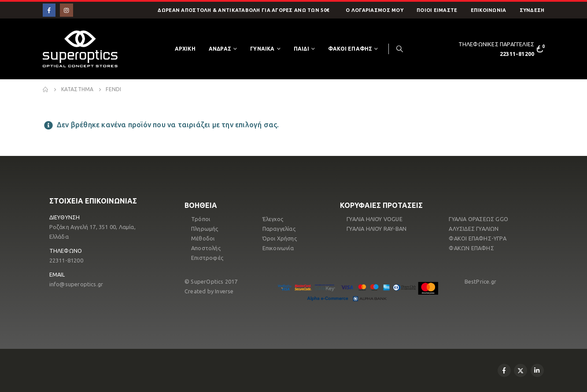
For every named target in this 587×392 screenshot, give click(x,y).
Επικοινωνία (489, 10)
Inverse (224, 291)
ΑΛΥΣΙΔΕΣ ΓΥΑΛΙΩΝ (474, 229)
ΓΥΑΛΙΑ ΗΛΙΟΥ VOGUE (375, 219)
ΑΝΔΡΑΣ (220, 49)
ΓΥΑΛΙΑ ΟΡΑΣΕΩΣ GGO (478, 219)
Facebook (504, 370)
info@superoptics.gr (76, 284)
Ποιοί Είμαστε (437, 10)
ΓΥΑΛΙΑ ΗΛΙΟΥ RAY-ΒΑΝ (377, 229)
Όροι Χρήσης (280, 238)
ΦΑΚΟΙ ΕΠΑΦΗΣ (350, 49)
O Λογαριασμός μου (375, 10)
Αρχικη (185, 49)
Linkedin (537, 370)
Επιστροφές (207, 258)
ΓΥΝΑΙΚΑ (262, 49)
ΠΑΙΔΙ (301, 49)
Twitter (521, 370)
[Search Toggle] (400, 49)
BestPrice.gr (480, 281)
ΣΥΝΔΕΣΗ (532, 10)
